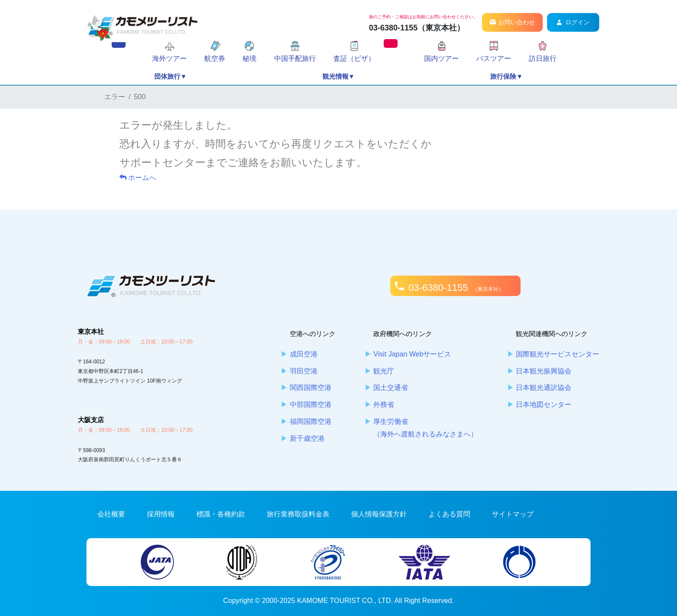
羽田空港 (304, 371)
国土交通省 (391, 388)
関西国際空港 (311, 388)
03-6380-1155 (456, 288)
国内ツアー (441, 58)
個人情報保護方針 (379, 514)
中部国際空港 (311, 405)
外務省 (384, 405)
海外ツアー (169, 58)
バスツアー (494, 58)
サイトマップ (513, 514)
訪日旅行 (543, 58)
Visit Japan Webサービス (412, 354)
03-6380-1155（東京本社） (417, 28)
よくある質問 (449, 514)
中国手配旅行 (295, 58)
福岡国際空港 (311, 421)
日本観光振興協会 (544, 371)
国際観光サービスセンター (558, 354)
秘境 (249, 58)
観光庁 (384, 371)
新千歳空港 (307, 438)
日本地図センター (544, 405)
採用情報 (161, 514)
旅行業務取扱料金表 (298, 514)
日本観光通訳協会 (544, 388)
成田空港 (304, 354)
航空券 (215, 58)
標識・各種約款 (221, 514)
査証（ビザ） (354, 58)
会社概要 (111, 514)
